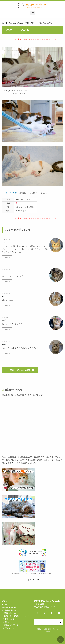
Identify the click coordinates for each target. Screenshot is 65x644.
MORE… (7, 257)
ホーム (6, 604)
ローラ (5, 344)
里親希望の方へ (10, 613)
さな (4, 272)
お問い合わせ (9, 628)
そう (4, 296)
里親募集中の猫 (10, 610)
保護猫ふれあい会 (11, 625)
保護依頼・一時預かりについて (16, 616)
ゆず (4, 320)
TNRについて (9, 619)
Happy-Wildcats (32, 580)
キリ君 (5, 193)
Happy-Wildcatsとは (12, 607)
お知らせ (7, 622)
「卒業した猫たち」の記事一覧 (21, 370)
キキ (4, 243)
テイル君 (13, 193)
